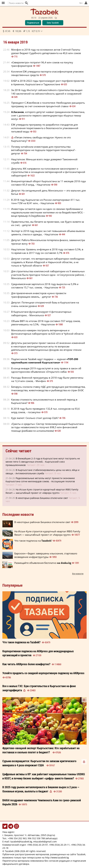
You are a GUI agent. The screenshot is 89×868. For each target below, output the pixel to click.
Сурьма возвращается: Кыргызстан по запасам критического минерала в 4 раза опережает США (39, 763)
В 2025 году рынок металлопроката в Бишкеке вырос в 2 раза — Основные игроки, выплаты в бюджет (41, 789)
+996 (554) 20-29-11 (59, 845)
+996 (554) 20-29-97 (37, 845)
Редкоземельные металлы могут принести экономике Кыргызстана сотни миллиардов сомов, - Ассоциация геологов (40, 480)
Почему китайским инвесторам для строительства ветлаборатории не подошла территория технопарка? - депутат (44, 150)
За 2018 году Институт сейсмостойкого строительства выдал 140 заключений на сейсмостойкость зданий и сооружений (47, 92)
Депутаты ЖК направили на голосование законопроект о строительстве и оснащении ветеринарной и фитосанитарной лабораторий (48, 172)
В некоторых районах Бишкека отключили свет (42, 498)
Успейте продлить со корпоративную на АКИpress (43, 673)
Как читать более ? (26, 664)
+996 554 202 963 (17, 838)
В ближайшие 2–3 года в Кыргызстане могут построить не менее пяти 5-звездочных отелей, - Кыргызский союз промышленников (43, 462)
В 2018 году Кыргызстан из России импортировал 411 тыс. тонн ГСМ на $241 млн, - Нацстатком (46, 201)
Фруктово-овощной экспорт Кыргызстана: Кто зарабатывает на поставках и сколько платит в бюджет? (41, 750)
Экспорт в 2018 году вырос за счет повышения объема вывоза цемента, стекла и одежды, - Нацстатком (48, 233)
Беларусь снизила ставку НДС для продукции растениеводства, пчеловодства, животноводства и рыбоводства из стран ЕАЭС (48, 388)
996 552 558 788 (36, 838)
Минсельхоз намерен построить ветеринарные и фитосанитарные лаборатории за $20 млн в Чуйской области (47, 332)
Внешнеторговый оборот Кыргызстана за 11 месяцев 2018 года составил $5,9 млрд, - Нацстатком (48, 183)
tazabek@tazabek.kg (21, 842)
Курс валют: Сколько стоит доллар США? (35, 418)
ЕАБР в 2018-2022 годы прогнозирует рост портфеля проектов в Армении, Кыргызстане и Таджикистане (48, 82)
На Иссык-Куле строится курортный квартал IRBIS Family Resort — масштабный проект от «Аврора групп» (47, 533)
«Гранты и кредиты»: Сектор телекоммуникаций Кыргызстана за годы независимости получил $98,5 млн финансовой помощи (47, 427)
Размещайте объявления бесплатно (43, 563)
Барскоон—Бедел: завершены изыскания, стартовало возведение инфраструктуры (46, 555)
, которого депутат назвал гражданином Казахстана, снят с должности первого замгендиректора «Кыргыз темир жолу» (48, 115)
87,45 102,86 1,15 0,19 (23, 31)
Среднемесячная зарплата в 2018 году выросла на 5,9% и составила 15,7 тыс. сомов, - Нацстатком (45, 286)
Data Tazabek (53, 23)
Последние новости (18, 514)
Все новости (78, 574)
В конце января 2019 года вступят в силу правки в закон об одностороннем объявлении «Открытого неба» (46, 370)
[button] (27, 3)
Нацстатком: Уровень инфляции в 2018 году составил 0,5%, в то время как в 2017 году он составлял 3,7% (47, 251)
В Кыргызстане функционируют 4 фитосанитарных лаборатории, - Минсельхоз (41, 313)
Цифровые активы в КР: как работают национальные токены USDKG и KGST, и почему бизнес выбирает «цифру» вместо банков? (44, 776)
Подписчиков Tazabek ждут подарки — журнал (45, 361)
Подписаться (33, 23)
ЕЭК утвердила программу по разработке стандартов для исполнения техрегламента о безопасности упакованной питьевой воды (45, 128)
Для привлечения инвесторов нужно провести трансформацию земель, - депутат (39, 295)
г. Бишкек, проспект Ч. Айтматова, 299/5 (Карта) (29, 835)
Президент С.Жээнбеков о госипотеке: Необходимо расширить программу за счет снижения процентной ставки (48, 104)
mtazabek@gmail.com (45, 842)
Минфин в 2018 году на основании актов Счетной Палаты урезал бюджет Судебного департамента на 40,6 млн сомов (46, 51)
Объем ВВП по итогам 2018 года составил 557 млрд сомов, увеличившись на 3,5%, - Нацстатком (46, 323)
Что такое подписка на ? (33, 541)
